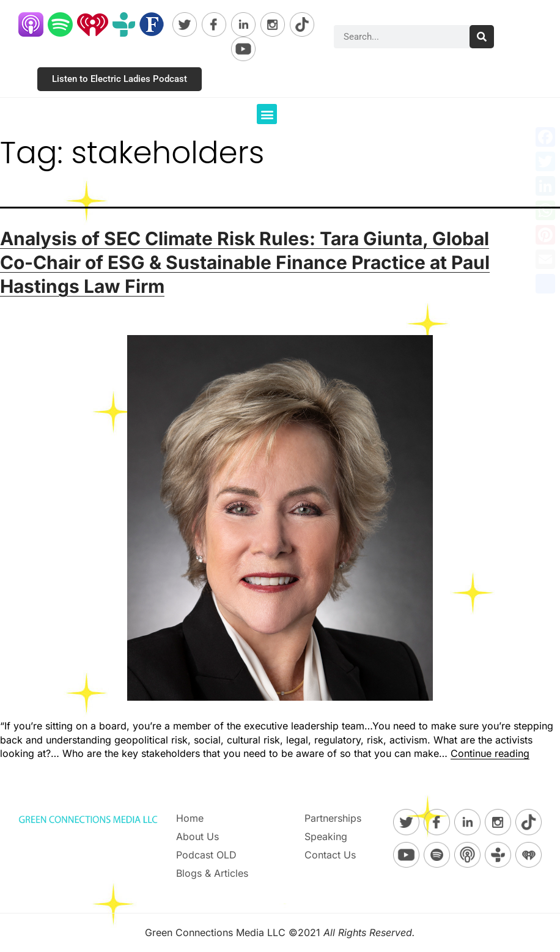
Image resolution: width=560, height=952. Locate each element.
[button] (267, 114)
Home (190, 818)
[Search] (482, 37)
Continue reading (490, 753)
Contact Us (330, 855)
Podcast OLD (206, 855)
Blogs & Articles (212, 873)
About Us (197, 836)
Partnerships (333, 818)
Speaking (326, 836)
